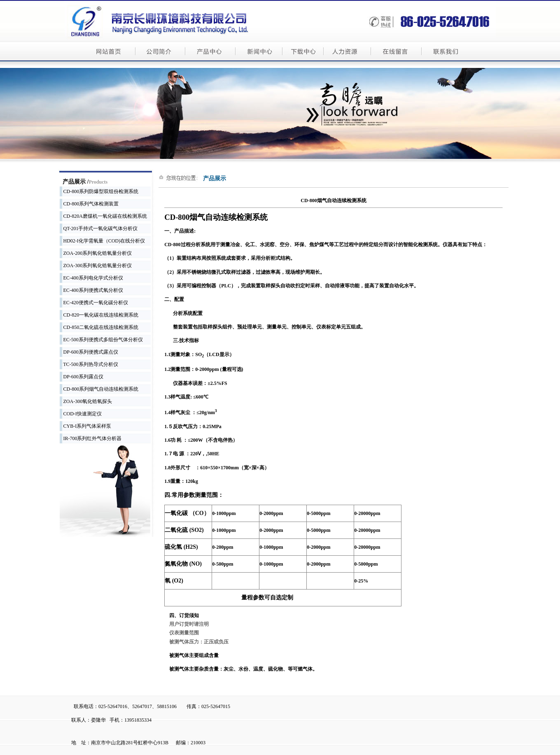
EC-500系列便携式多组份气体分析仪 (101, 340)
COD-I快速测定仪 (81, 414)
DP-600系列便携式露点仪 (89, 352)
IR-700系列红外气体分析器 (91, 438)
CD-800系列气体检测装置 (89, 204)
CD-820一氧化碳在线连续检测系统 (99, 315)
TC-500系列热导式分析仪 (89, 364)
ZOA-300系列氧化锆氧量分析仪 (96, 266)
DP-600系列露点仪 (82, 377)
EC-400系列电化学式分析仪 (91, 278)
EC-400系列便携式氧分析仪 (91, 290)
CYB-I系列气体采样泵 (86, 426)
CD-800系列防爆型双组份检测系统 (99, 191)
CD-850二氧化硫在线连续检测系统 (99, 327)
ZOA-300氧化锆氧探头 (86, 401)
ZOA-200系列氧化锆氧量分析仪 (96, 253)
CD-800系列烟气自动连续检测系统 (99, 389)
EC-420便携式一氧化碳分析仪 (94, 303)
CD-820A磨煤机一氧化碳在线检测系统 (103, 216)
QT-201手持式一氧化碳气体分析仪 (99, 228)
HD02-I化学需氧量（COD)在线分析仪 (103, 241)
